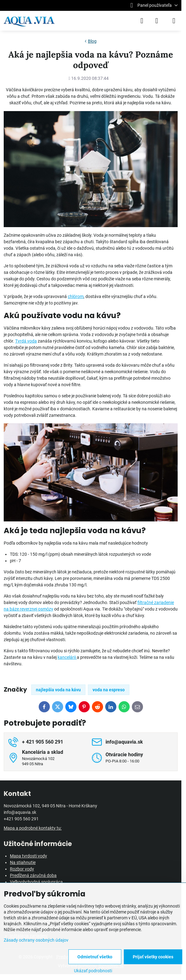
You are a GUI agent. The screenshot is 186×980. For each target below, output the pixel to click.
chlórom (76, 296)
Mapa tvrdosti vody (28, 856)
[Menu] (174, 21)
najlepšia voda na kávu (58, 690)
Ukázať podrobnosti (93, 971)
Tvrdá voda (26, 341)
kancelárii (67, 657)
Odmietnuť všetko (95, 957)
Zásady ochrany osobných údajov (36, 940)
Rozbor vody (22, 869)
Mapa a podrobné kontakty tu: (33, 828)
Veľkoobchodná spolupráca (36, 882)
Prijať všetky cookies (153, 957)
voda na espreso (109, 690)
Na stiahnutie (23, 862)
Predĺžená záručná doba (33, 875)
